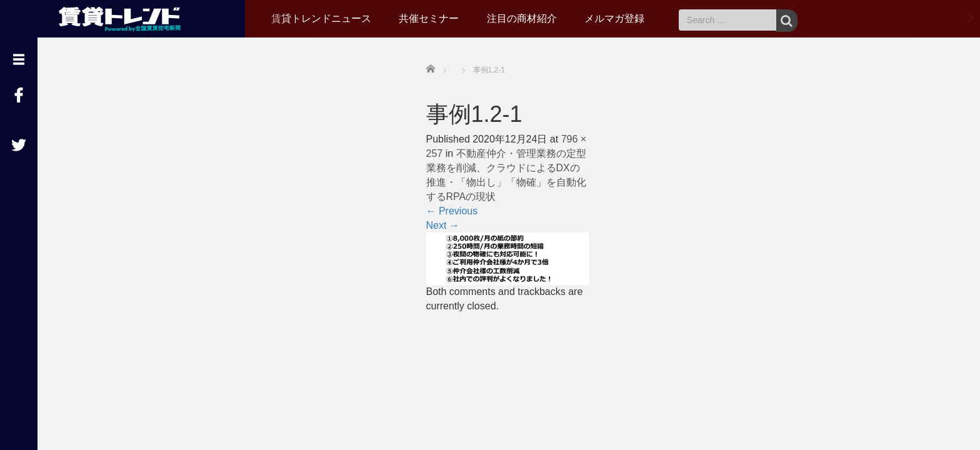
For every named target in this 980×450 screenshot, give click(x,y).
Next (443, 225)
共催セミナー (429, 18)
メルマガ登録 (614, 18)
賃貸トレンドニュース (321, 18)
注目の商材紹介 (522, 18)
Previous (452, 211)
